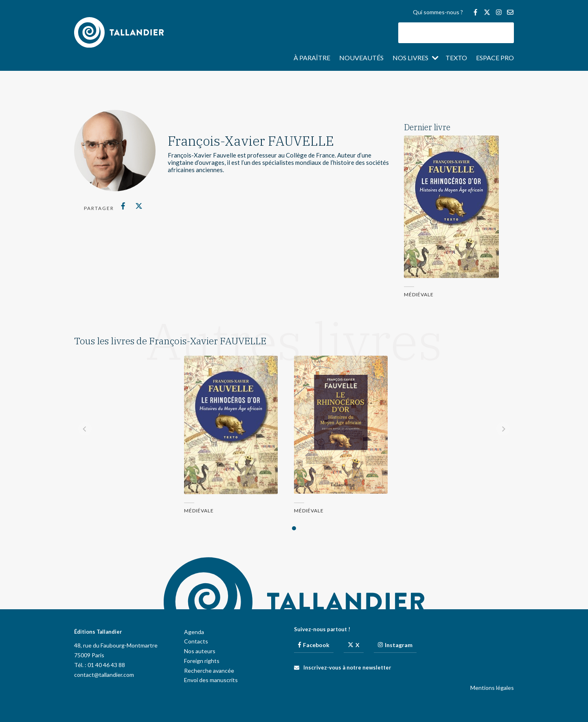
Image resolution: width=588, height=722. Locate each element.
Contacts (196, 641)
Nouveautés (361, 58)
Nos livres (410, 58)
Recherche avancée (209, 671)
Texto (456, 58)
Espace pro (495, 58)
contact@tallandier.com (104, 675)
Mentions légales (492, 688)
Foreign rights (202, 661)
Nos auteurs (200, 651)
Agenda (194, 632)
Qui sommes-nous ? (438, 12)
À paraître (312, 58)
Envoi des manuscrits (211, 680)
